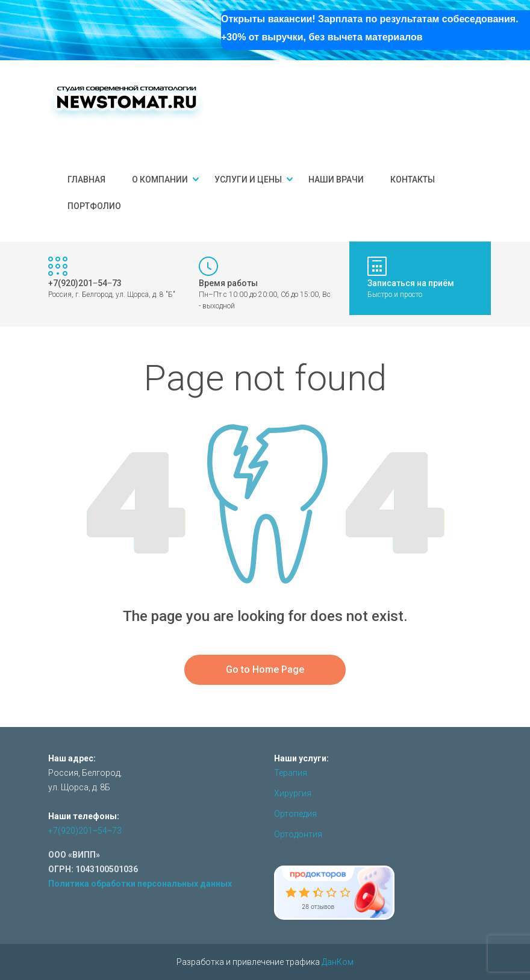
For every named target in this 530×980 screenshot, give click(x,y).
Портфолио (94, 206)
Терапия (291, 773)
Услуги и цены (248, 179)
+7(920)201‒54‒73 (85, 831)
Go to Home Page (265, 669)
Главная (86, 179)
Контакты (413, 179)
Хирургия (293, 793)
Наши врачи (336, 179)
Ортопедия (295, 814)
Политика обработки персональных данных (140, 884)
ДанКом (338, 962)
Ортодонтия (298, 834)
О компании (160, 179)
